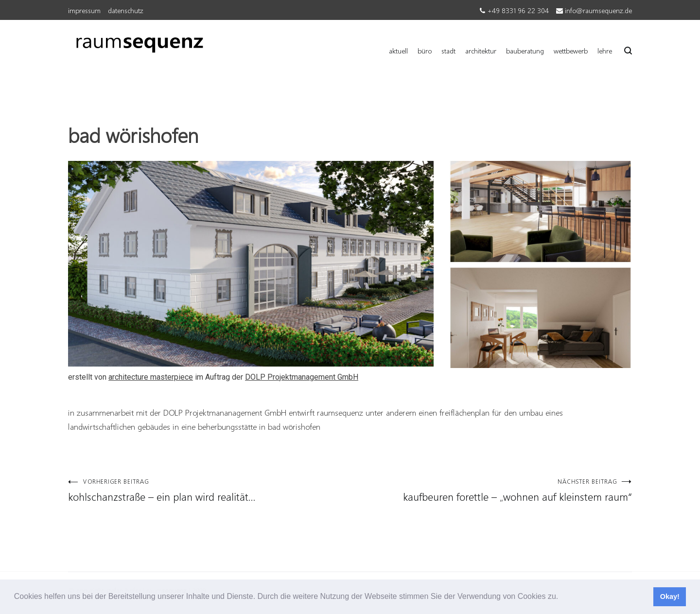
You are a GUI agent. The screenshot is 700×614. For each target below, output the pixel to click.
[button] (562, 597)
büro (425, 51)
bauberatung (525, 51)
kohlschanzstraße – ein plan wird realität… (209, 490)
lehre (605, 51)
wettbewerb (571, 51)
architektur (481, 51)
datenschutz (126, 10)
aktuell (398, 51)
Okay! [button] (670, 596)
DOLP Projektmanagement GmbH (302, 377)
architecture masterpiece (151, 377)
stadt (448, 51)
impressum (84, 10)
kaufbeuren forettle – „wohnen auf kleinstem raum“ (491, 490)
